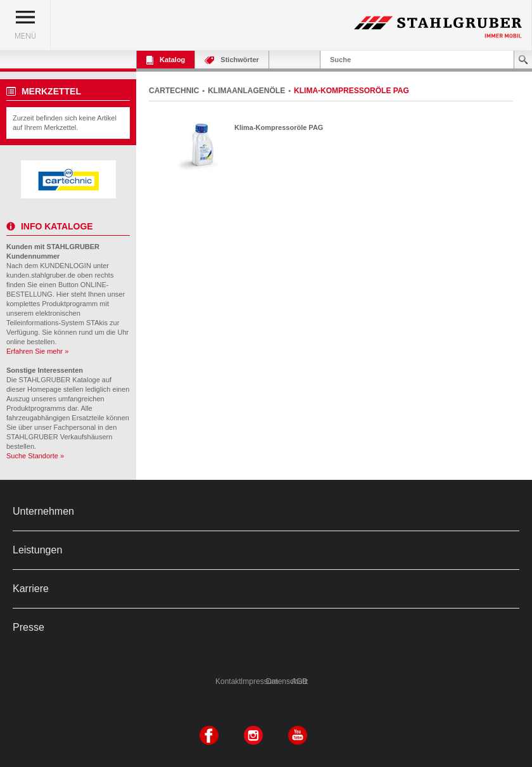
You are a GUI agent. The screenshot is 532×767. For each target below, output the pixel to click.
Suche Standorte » (35, 456)
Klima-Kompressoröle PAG (279, 127)
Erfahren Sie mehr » (37, 351)
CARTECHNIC (174, 91)
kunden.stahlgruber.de (41, 275)
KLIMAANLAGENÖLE (246, 91)
